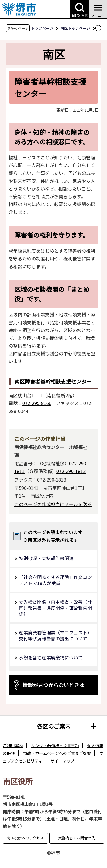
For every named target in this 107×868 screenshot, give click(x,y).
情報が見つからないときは (53, 685)
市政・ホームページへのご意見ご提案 (57, 753)
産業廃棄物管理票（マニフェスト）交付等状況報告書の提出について (55, 635)
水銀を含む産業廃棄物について (51, 657)
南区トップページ (75, 28)
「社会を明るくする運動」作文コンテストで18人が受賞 (55, 580)
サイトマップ (62, 761)
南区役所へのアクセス (25, 838)
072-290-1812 (71, 471)
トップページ (42, 28)
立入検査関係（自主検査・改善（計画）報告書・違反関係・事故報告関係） (55, 608)
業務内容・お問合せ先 (77, 838)
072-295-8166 (37, 403)
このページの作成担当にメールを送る (53, 504)
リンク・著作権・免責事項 (55, 745)
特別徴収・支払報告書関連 (46, 558)
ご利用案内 (13, 745)
